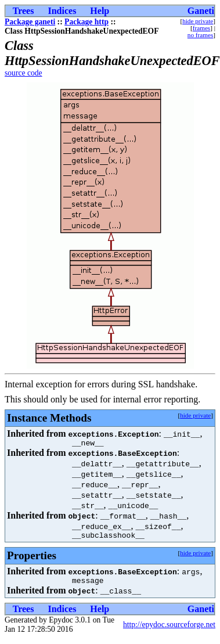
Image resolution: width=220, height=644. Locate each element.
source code (24, 73)
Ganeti (201, 11)
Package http (86, 22)
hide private (198, 21)
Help (100, 11)
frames (201, 28)
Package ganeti (30, 22)
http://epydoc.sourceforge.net (169, 630)
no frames (200, 35)
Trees (24, 11)
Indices (62, 11)
